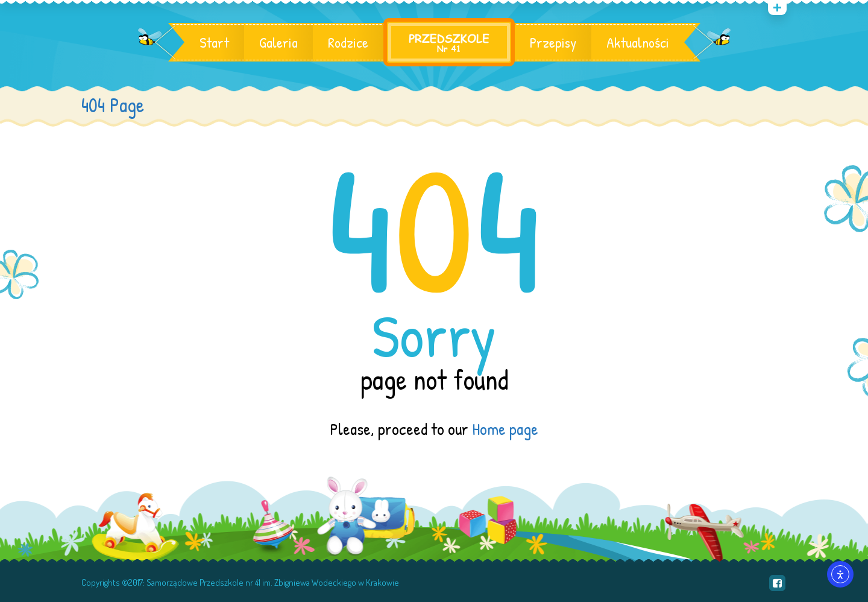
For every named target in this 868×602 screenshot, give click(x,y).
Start (214, 42)
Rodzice (348, 42)
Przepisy (553, 42)
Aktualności (638, 42)
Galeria (278, 42)
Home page (505, 429)
